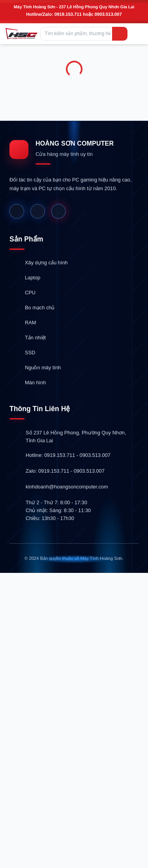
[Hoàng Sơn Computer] (22, 34)
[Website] (38, 211)
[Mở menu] (137, 34)
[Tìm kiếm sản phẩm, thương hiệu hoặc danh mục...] (84, 34)
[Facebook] (17, 211)
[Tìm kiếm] (120, 34)
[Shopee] (59, 211)
